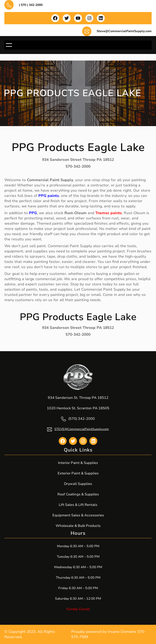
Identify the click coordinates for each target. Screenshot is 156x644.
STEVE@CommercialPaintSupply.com (82, 429)
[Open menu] (9, 45)
